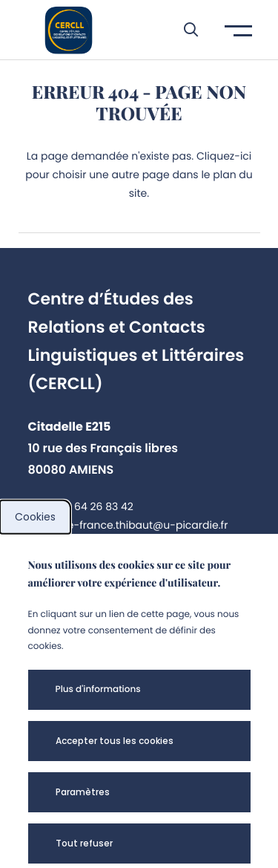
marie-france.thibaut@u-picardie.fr (135, 525)
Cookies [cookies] (35, 517)
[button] (183, 30)
